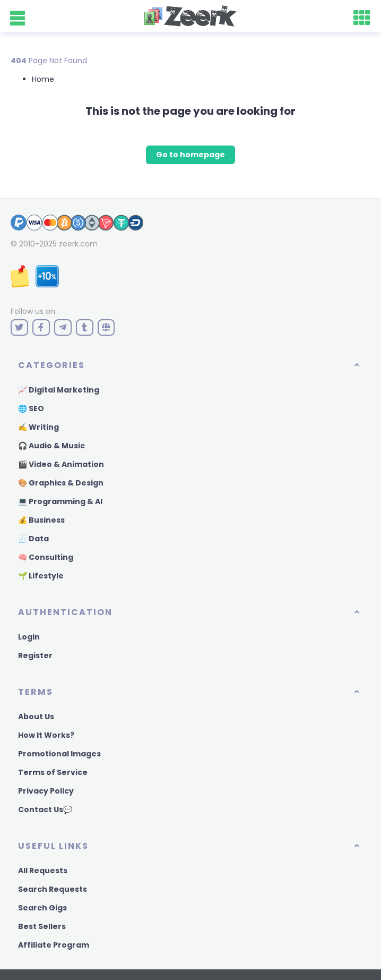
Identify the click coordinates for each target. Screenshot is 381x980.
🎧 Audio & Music (51, 446)
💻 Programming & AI (60, 501)
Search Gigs (42, 908)
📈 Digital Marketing (59, 390)
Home (43, 79)
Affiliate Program (54, 945)
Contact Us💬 (45, 809)
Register (35, 655)
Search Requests (53, 889)
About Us (36, 717)
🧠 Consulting (46, 557)
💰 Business (41, 520)
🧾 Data (33, 539)
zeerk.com (78, 244)
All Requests (43, 871)
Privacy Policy (46, 791)
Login (29, 637)
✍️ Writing (38, 427)
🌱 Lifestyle (41, 576)
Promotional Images (59, 754)
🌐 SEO (31, 408)
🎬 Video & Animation (61, 464)
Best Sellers (42, 926)
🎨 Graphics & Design (61, 483)
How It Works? (46, 735)
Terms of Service (53, 772)
